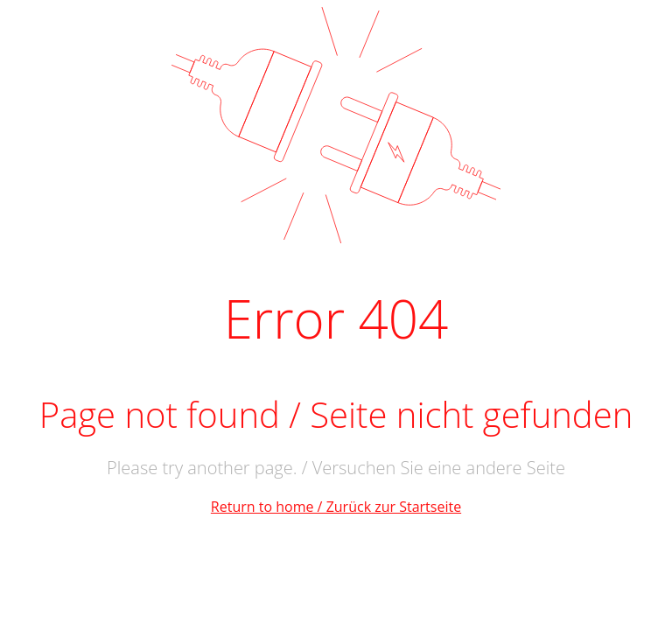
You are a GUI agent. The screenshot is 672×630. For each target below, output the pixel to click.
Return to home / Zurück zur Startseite (336, 507)
